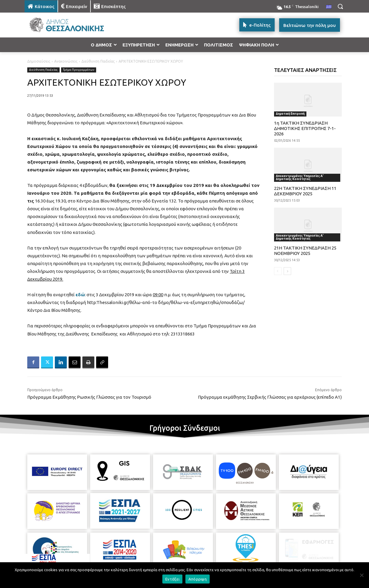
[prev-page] (278, 271)
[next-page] (287, 271)
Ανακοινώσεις (66, 61)
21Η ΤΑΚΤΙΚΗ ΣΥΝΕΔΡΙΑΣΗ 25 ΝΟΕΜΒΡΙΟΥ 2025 (305, 251)
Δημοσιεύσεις (39, 61)
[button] (340, 6)
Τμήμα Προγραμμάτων (79, 70)
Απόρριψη (198, 579)
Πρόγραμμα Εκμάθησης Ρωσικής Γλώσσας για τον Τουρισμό (89, 397)
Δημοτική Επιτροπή (290, 114)
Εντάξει (172, 579)
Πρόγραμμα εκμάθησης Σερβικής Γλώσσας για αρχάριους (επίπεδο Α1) (270, 397)
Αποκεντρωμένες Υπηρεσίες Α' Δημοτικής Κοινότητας (300, 177)
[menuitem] (329, 7)
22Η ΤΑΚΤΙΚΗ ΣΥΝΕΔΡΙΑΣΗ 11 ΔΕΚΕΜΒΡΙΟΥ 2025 (305, 191)
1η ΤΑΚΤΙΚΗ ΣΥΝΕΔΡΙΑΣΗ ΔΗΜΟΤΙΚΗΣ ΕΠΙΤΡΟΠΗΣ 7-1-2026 (305, 128)
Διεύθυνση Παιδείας (98, 61)
